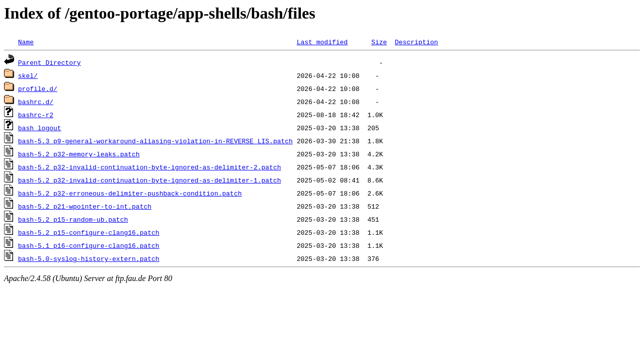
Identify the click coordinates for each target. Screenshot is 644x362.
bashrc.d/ (36, 102)
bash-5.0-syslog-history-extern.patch (89, 258)
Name (26, 42)
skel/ (28, 75)
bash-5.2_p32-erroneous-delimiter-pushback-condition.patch (130, 193)
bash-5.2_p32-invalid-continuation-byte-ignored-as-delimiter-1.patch (150, 180)
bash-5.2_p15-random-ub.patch (73, 219)
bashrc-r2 (36, 115)
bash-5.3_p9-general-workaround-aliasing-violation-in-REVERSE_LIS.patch (155, 141)
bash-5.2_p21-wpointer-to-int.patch (85, 206)
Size (379, 42)
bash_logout (40, 128)
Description (417, 42)
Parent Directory (50, 62)
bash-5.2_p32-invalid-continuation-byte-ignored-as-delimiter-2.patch (150, 167)
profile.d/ (38, 88)
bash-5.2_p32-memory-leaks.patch (79, 154)
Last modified (322, 42)
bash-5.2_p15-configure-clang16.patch (89, 232)
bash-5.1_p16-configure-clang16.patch (89, 245)
